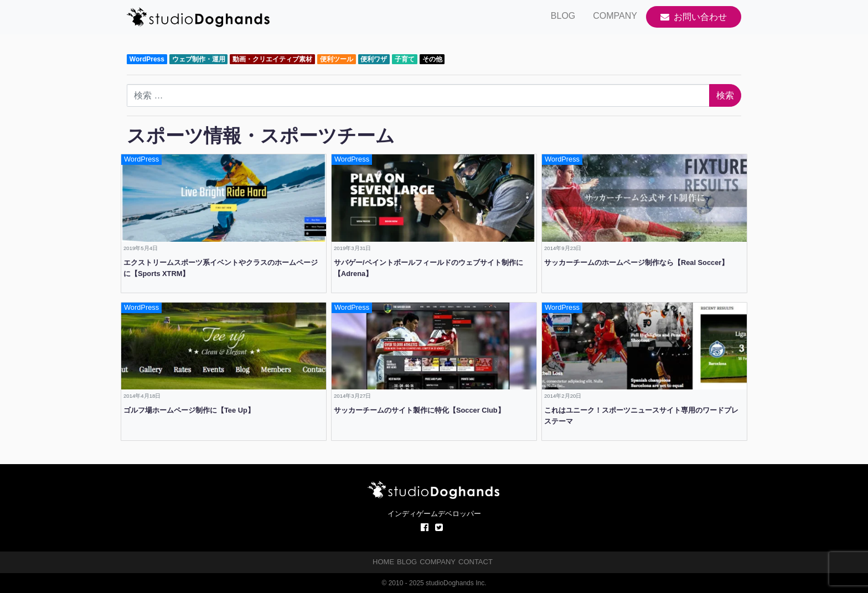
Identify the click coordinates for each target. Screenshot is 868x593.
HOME (383, 562)
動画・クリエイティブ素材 (272, 59)
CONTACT (476, 562)
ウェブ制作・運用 (199, 59)
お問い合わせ (694, 17)
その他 (432, 59)
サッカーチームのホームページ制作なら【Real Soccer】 (636, 262)
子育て (405, 59)
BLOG (563, 16)
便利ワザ (374, 59)
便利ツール (337, 59)
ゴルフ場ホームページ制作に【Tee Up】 (189, 410)
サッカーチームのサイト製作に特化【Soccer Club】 (419, 410)
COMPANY (615, 16)
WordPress (147, 59)
